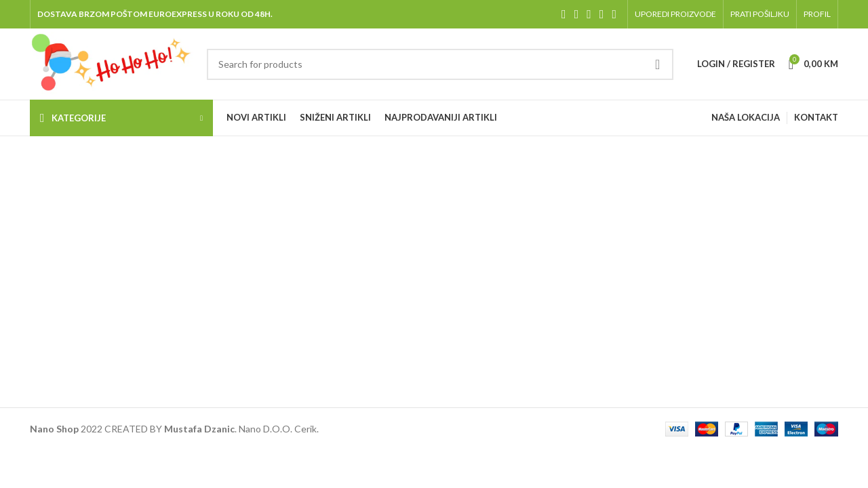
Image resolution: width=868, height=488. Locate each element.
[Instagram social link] (589, 14)
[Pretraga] (440, 64)
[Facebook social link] (564, 14)
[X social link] (577, 14)
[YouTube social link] (602, 14)
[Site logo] (112, 63)
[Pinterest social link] (614, 14)
